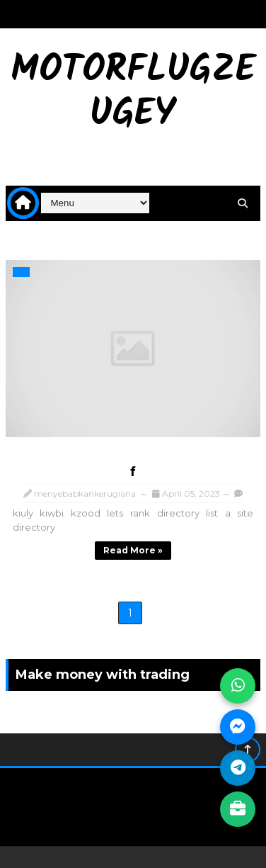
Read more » (133, 550)
